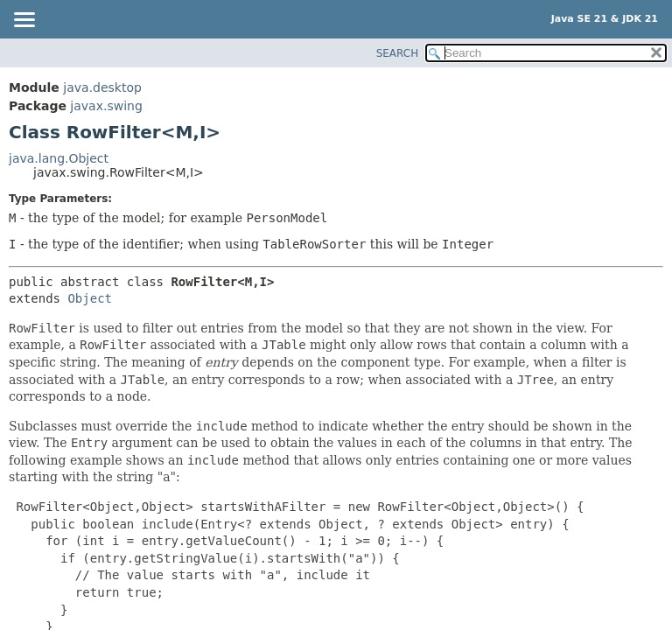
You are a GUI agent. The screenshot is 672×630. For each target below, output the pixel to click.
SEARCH (398, 53)
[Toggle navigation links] (24, 21)
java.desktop (102, 87)
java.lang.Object (59, 158)
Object (90, 298)
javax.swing (106, 106)
